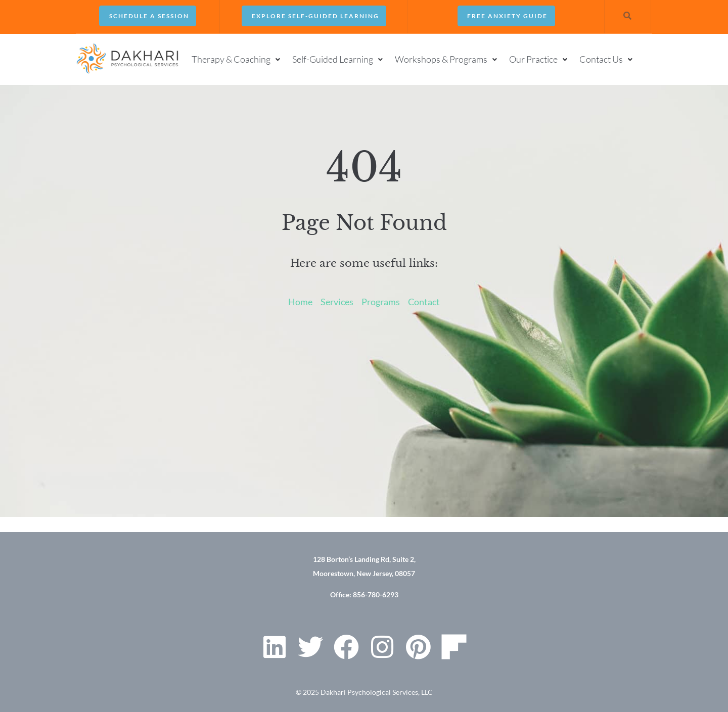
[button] (237, 59)
